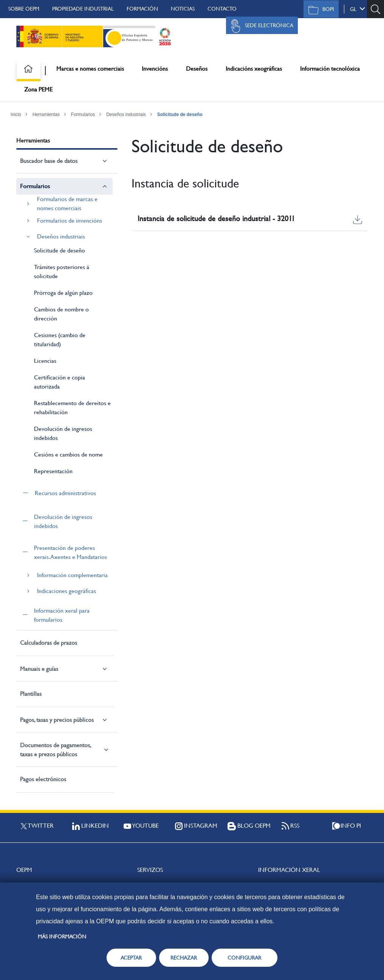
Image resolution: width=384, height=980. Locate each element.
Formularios (83, 115)
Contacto (222, 9)
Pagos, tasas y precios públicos (57, 720)
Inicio (16, 115)
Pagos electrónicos (43, 779)
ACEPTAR (131, 958)
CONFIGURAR (244, 958)
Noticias (183, 9)
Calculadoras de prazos (49, 643)
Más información (62, 937)
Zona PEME (38, 89)
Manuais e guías (39, 669)
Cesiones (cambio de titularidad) (60, 340)
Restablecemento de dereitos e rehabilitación (72, 408)
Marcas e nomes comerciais (90, 69)
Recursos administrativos (65, 493)
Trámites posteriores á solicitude (62, 272)
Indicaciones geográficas (67, 591)
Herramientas (46, 115)
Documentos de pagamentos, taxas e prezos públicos (55, 750)
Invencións (155, 69)
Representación (53, 471)
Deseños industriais (126, 115)
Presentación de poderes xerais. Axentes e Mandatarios (70, 552)
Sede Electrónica (260, 26)
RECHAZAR (184, 958)
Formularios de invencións (70, 221)
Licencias (45, 361)
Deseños (197, 69)
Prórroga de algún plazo (63, 293)
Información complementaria (72, 575)
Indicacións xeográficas (254, 69)
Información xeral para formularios (62, 615)
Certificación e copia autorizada (60, 382)
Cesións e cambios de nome (68, 454)
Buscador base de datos (49, 161)
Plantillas (31, 694)
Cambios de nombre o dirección (61, 314)
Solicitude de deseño (180, 115)
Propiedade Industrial (83, 9)
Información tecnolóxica (330, 69)
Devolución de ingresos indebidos (63, 433)
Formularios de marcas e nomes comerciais (67, 204)
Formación (142, 9)
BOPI (319, 10)
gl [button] (358, 9)
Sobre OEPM (24, 9)
